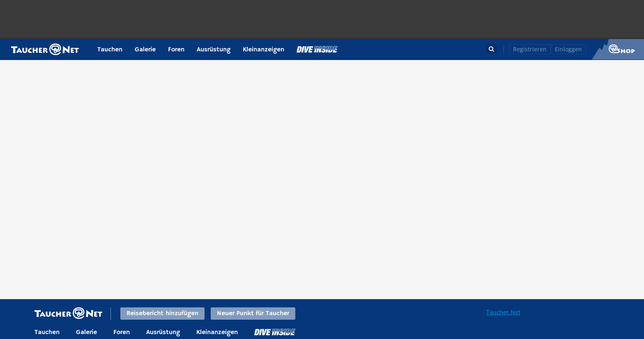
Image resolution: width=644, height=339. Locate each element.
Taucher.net (45, 49)
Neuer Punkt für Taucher (253, 314)
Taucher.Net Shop (618, 49)
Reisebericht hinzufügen (162, 314)
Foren (176, 50)
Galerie (145, 50)
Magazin (317, 49)
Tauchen (110, 50)
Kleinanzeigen (263, 50)
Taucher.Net (503, 312)
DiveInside (275, 332)
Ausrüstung (214, 50)
